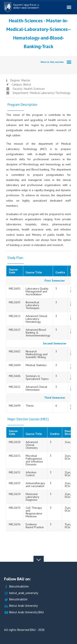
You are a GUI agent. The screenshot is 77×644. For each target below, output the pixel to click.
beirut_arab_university (21, 593)
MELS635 (15, 508)
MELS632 (15, 472)
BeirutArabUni (16, 599)
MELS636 (15, 524)
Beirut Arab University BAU (24, 612)
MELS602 (15, 351)
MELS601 (15, 289)
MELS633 (15, 483)
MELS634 (15, 494)
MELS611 (15, 316)
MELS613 (15, 330)
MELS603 (15, 302)
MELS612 (15, 387)
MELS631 (15, 456)
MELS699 (15, 406)
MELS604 (15, 365)
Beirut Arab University (21, 606)
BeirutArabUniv (16, 587)
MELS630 (15, 442)
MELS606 (15, 376)
